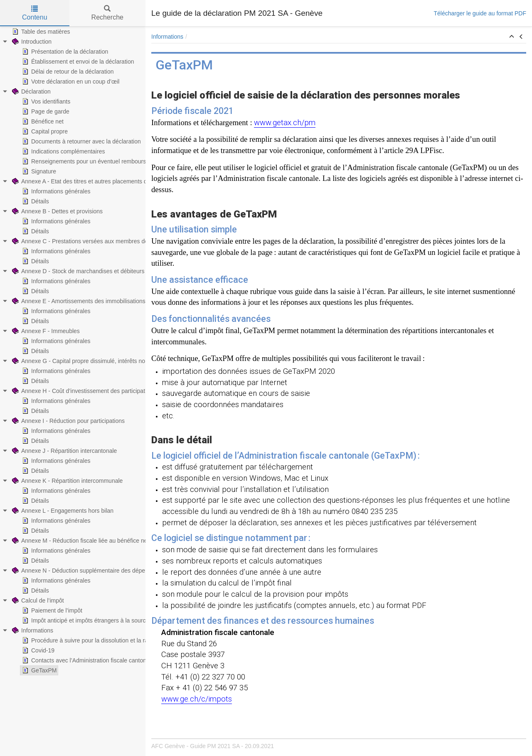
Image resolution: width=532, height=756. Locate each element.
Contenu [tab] (35, 13)
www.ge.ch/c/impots (197, 699)
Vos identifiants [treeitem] (45, 101)
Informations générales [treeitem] (55, 191)
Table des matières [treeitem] (40, 32)
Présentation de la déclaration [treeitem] (64, 52)
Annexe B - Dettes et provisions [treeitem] (57, 211)
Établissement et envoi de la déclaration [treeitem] (77, 62)
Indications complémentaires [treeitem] (63, 151)
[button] (512, 37)
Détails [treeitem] (35, 201)
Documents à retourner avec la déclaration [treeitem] (81, 141)
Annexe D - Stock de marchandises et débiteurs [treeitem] (78, 271)
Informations (167, 37)
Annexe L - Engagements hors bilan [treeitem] (62, 511)
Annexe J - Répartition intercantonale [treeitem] (64, 451)
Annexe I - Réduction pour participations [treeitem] (68, 421)
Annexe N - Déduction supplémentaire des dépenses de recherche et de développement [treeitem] (130, 571)
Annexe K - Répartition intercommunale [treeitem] (66, 481)
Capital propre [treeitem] (44, 131)
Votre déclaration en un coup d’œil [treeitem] (70, 82)
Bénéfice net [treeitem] (42, 121)
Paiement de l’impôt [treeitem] (51, 610)
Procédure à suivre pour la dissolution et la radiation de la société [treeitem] (110, 640)
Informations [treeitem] (32, 630)
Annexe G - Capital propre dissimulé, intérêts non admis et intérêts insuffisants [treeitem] (117, 361)
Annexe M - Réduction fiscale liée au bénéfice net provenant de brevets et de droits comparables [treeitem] (140, 541)
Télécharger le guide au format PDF (480, 13)
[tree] (73, 351)
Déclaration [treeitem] (31, 91)
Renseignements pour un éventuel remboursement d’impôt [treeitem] (101, 161)
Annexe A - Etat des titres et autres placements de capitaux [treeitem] (92, 181)
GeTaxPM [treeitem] (38, 670)
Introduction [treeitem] (31, 42)
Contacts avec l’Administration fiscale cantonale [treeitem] (87, 660)
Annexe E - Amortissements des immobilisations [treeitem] (78, 301)
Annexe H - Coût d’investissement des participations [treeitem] (83, 391)
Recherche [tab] (107, 13)
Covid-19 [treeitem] (37, 650)
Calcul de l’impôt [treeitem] (37, 600)
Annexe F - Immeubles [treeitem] (45, 331)
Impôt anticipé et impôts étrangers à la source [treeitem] (85, 620)
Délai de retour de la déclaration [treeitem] (67, 72)
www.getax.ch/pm (285, 123)
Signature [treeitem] (38, 171)
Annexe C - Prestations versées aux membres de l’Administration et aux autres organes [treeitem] (129, 241)
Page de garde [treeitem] (45, 111)
